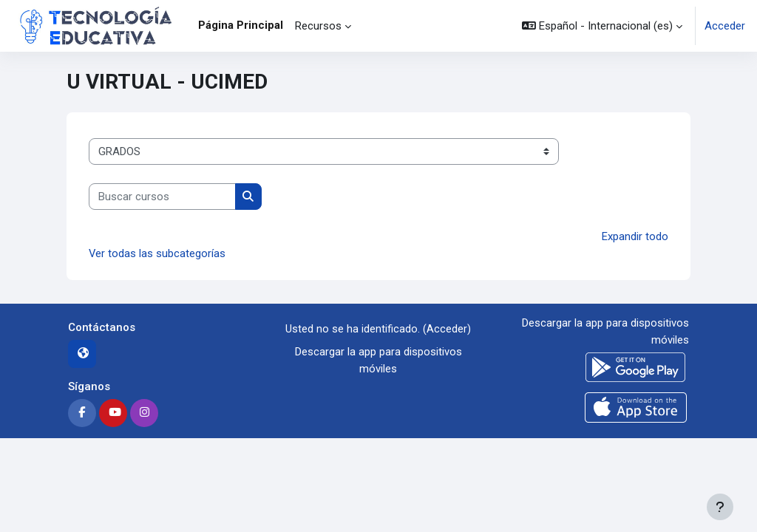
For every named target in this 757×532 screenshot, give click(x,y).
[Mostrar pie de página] (720, 507)
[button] (602, 26)
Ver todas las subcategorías (157, 253)
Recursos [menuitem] (318, 26)
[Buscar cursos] (162, 197)
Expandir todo (635, 236)
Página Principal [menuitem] (241, 25)
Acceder (725, 26)
